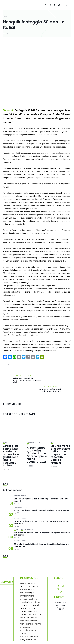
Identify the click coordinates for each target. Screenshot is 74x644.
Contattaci (61, 603)
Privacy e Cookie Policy (61, 608)
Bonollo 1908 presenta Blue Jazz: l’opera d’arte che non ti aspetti (41, 500)
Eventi (16, 529)
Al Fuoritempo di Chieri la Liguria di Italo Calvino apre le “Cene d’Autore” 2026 (37, 455)
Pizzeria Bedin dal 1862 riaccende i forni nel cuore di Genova (42, 510)
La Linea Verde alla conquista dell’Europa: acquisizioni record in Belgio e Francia (60, 454)
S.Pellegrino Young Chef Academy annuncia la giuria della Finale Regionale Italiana (11, 456)
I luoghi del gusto (34, 442)
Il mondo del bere (20, 496)
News (5, 17)
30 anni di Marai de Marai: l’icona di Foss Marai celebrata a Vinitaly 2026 (41, 545)
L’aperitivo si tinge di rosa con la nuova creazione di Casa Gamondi (41, 522)
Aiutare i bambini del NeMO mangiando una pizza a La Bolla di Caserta (42, 534)
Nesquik (6, 365)
